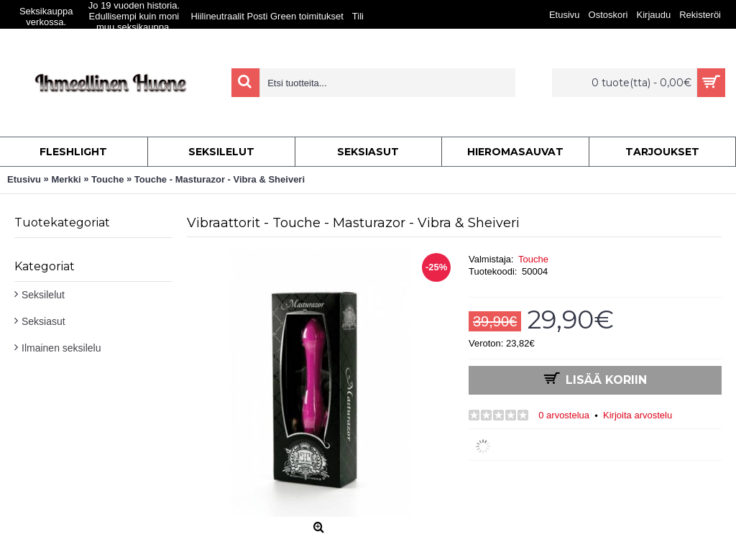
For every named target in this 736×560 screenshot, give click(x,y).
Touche (533, 259)
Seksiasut (43, 321)
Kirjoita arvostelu (638, 415)
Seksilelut (43, 295)
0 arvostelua (564, 415)
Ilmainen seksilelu (61, 348)
